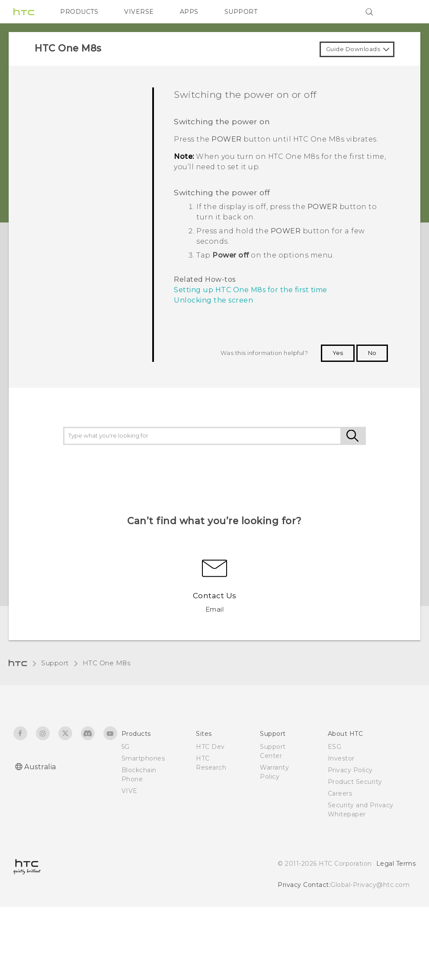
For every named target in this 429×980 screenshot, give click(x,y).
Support (55, 663)
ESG (335, 747)
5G (126, 747)
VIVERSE (139, 12)
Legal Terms (396, 864)
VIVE (130, 791)
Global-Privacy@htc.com (370, 885)
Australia (40, 767)
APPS (189, 12)
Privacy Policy (350, 770)
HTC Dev (210, 747)
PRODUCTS (79, 12)
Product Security (355, 782)
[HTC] (24, 12)
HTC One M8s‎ (107, 663)
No (372, 353)
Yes (338, 353)
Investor (341, 758)
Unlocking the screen (213, 300)
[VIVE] (404, 12)
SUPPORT (241, 12)
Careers (340, 793)
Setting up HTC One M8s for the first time (251, 290)
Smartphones (143, 758)
